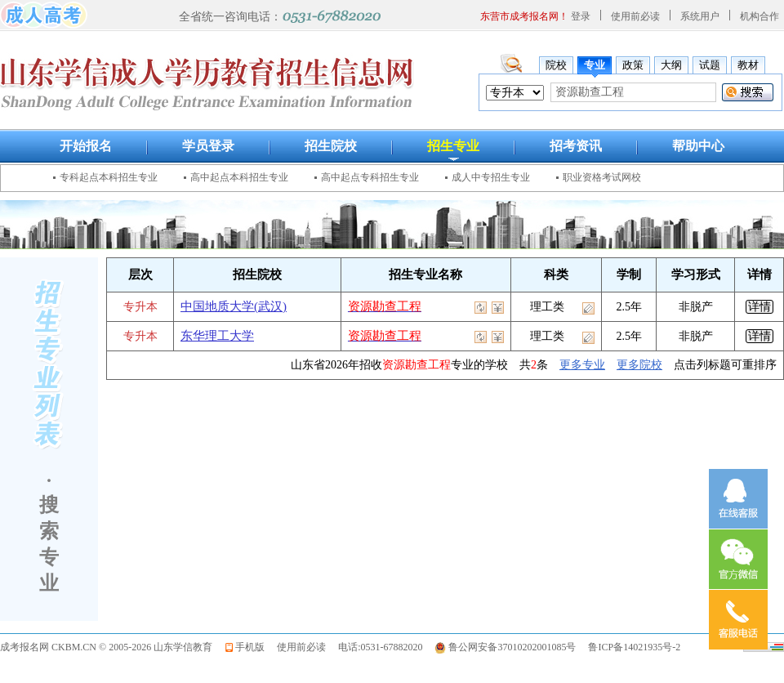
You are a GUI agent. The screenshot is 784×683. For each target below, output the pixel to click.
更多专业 (582, 365)
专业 (595, 65)
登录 (581, 16)
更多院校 (639, 365)
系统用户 (700, 16)
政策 (633, 65)
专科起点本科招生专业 (109, 177)
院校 (556, 65)
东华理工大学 (217, 336)
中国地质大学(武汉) (234, 306)
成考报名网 (24, 647)
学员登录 (208, 146)
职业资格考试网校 (602, 177)
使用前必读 (635, 16)
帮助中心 (698, 146)
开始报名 (86, 146)
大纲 (671, 65)
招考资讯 (576, 146)
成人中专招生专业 (491, 177)
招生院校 (331, 146)
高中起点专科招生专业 (370, 177)
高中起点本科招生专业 (239, 177)
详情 (759, 307)
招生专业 (453, 146)
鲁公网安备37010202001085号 (512, 647)
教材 (748, 65)
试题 (710, 65)
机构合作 (759, 16)
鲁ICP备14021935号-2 (634, 647)
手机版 (250, 647)
